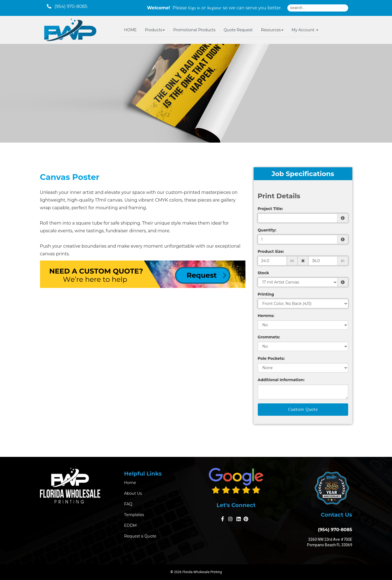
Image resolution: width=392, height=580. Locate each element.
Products (155, 30)
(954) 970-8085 (334, 530)
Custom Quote (303, 409)
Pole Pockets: (271, 358)
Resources (272, 30)
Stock (263, 273)
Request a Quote (140, 536)
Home (130, 483)
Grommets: (269, 337)
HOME (130, 30)
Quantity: (267, 230)
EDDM (130, 525)
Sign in (194, 8)
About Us (133, 493)
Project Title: (270, 209)
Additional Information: (281, 380)
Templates (134, 515)
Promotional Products (194, 30)
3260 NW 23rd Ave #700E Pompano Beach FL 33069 (330, 542)
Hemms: (266, 316)
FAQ (128, 504)
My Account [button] (305, 30)
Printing (266, 294)
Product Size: (271, 251)
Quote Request (238, 30)
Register (214, 8)
